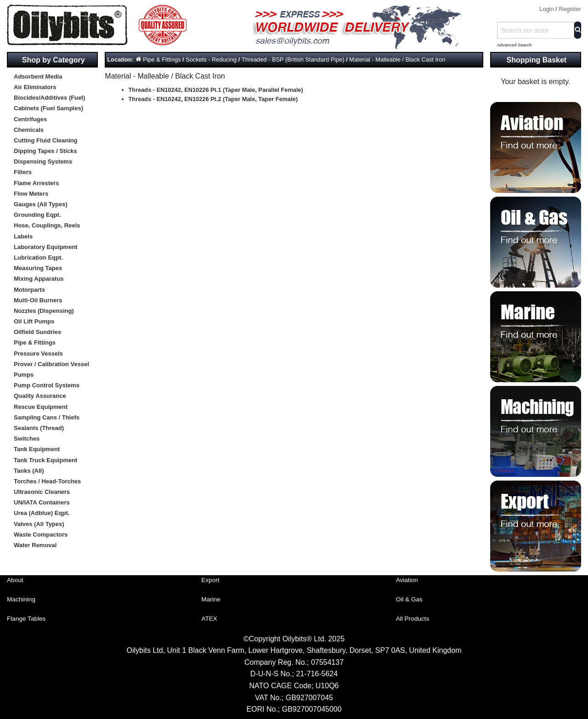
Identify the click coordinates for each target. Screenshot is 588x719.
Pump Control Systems (47, 385)
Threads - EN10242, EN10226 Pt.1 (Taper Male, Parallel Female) (216, 90)
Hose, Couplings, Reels (47, 225)
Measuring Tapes (38, 268)
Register (570, 9)
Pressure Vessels (38, 354)
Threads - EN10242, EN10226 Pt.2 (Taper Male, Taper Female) (213, 99)
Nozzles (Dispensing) (44, 311)
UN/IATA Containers (42, 502)
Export (210, 580)
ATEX (209, 619)
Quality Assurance (40, 396)
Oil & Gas (409, 599)
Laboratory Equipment (46, 247)
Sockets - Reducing (211, 59)
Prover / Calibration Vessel (51, 364)
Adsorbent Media (38, 76)
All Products (413, 619)
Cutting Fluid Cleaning (46, 140)
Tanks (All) (29, 471)
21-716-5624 (317, 674)
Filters (23, 172)
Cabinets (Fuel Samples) (48, 108)
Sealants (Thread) (39, 428)
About (15, 580)
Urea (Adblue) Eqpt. (42, 513)
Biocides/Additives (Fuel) (49, 98)
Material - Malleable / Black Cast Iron (397, 59)
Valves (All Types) (39, 524)
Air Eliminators (35, 87)
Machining (21, 599)
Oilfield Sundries (37, 332)
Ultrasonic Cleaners (42, 492)
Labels (23, 236)
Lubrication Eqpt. (38, 258)
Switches (27, 439)
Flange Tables (26, 619)
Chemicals (29, 130)
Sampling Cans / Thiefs (47, 417)
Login (547, 9)
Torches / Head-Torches (47, 481)
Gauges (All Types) (41, 204)
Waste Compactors (41, 535)
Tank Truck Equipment (45, 460)
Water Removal (35, 545)
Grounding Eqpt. (37, 215)
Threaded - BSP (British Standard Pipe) (293, 59)
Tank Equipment (37, 449)
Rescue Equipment (41, 407)
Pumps (24, 375)
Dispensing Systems (43, 161)
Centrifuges (30, 119)
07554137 (327, 662)
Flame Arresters (37, 183)
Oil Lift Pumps (34, 321)
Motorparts (29, 290)
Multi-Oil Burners (38, 300)
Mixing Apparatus (39, 279)
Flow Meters (31, 194)
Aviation (407, 580)
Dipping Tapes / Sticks (45, 151)
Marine (211, 599)
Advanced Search (514, 45)
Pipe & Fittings (35, 343)
